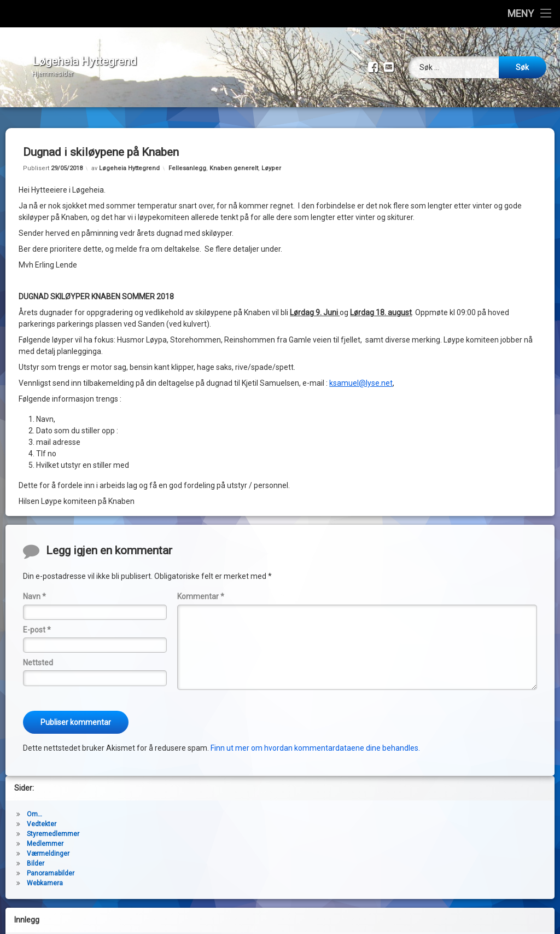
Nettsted (38, 654)
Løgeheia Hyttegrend (129, 160)
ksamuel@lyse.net (361, 375)
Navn (34, 588)
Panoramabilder (51, 865)
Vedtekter (42, 816)
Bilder (36, 855)
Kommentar (201, 588)
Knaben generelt (234, 160)
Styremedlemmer (53, 826)
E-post (37, 622)
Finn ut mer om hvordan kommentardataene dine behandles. (315, 740)
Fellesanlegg (187, 160)
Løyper (271, 160)
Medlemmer (45, 836)
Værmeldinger (48, 845)
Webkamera (45, 875)
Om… (34, 806)
